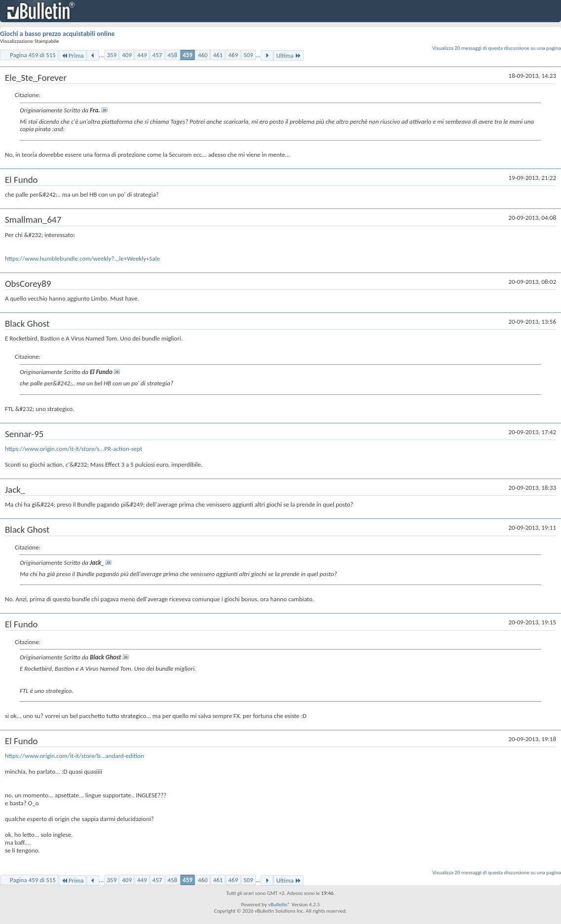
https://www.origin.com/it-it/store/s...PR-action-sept (74, 449)
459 (188, 55)
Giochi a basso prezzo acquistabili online (57, 34)
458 (173, 55)
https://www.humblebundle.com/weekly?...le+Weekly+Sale (82, 258)
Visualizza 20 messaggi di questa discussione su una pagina (497, 48)
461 (218, 55)
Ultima (288, 55)
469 (233, 55)
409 (127, 55)
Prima (72, 55)
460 (203, 55)
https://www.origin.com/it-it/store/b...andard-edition (74, 756)
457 (157, 55)
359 (112, 55)
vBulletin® (279, 905)
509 (248, 55)
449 (142, 55)
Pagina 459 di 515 (33, 55)
